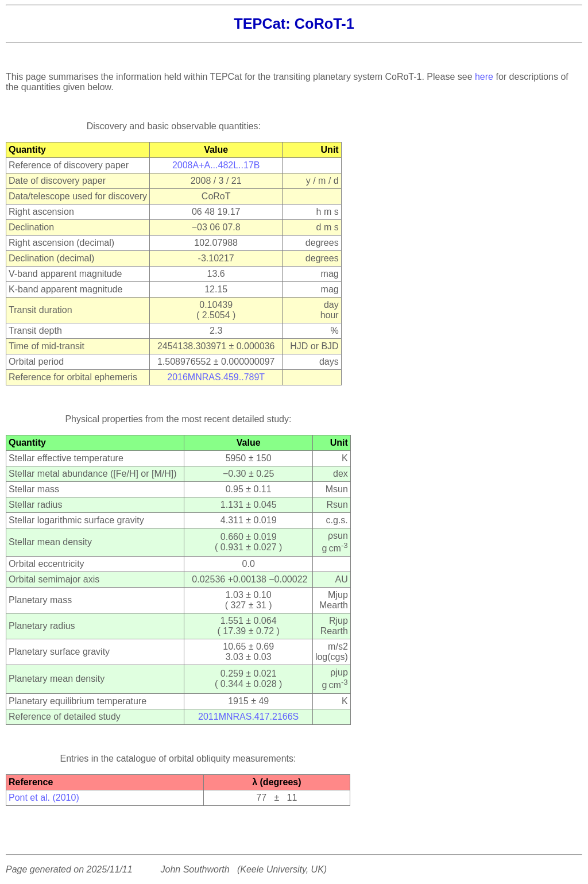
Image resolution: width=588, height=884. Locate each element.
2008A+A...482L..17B (216, 165)
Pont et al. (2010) (44, 798)
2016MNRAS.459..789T (216, 377)
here (484, 77)
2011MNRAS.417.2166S (248, 717)
